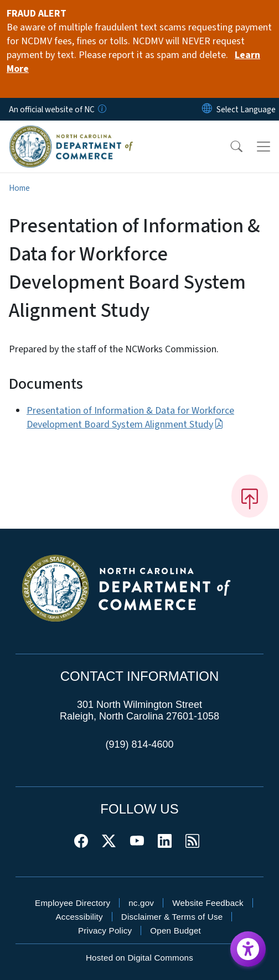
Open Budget (175, 931)
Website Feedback (208, 903)
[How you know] (101, 110)
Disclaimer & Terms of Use (172, 917)
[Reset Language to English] (207, 109)
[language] (246, 110)
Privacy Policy (105, 931)
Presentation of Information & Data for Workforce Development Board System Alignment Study (130, 418)
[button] (229, 147)
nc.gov (141, 903)
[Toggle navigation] (263, 147)
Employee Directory (73, 903)
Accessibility (79, 917)
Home (19, 188)
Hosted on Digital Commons (139, 958)
